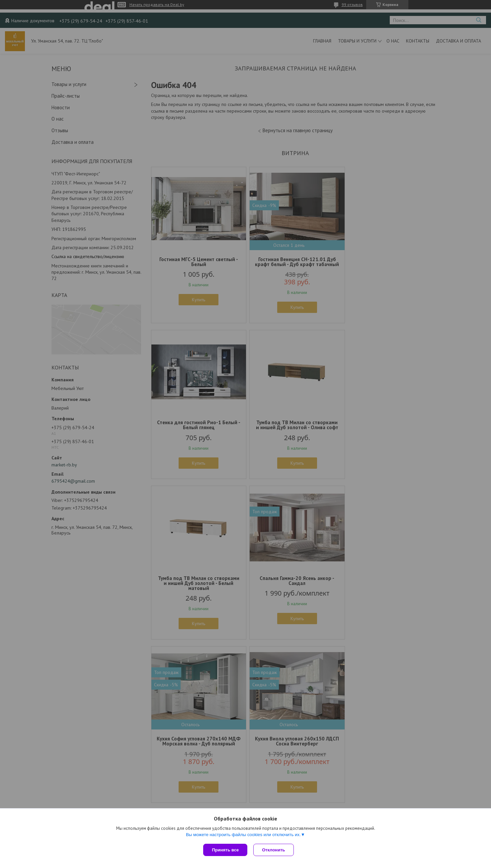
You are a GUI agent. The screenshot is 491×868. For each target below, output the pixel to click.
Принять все (225, 850)
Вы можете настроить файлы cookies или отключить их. (243, 835)
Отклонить (274, 850)
